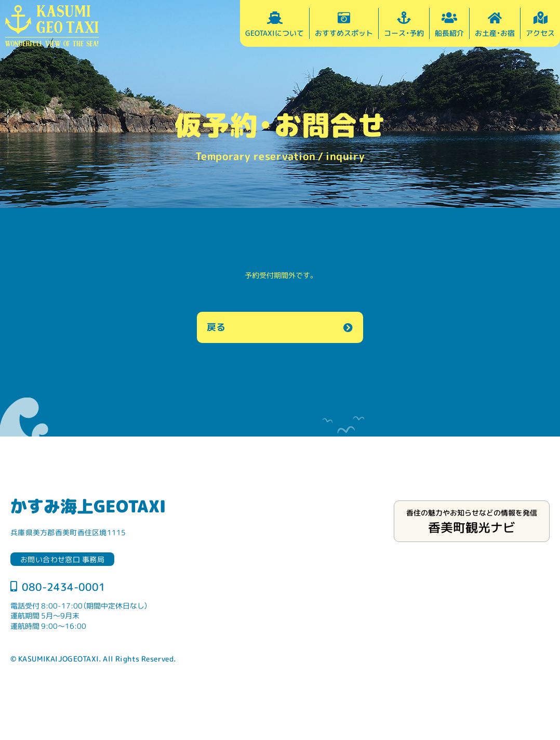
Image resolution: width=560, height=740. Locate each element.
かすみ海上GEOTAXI (88, 506)
